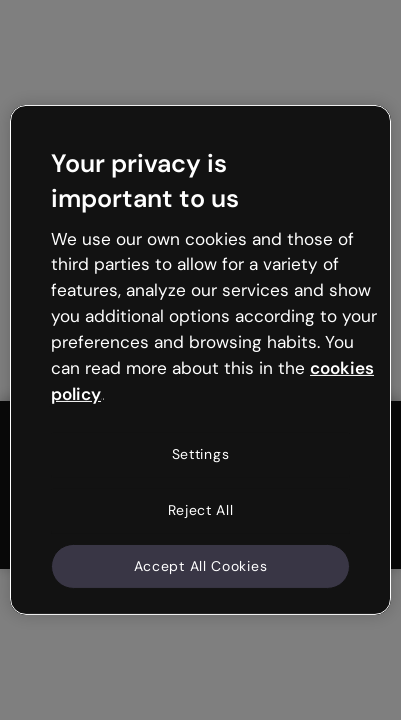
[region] (200, 360)
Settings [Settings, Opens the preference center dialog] (201, 454)
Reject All (201, 510)
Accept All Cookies (201, 565)
